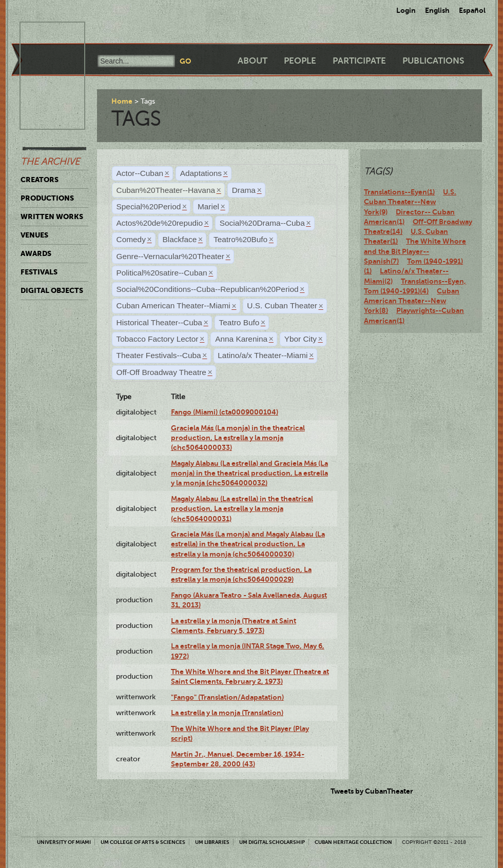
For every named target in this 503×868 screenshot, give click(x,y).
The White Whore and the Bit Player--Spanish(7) (415, 251)
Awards (36, 253)
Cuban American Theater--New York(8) (412, 301)
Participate (359, 61)
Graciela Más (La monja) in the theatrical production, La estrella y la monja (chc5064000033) (238, 438)
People (300, 61)
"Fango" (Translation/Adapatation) (227, 697)
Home (122, 101)
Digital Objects (52, 290)
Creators (40, 180)
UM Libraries (212, 842)
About (253, 61)
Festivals (39, 272)
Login (406, 10)
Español (472, 10)
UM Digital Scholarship (272, 842)
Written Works (52, 216)
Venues (34, 235)
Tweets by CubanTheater (372, 791)
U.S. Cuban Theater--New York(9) (410, 202)
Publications (433, 61)
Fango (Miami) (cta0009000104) (225, 412)
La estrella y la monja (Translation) (227, 713)
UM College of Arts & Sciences (143, 842)
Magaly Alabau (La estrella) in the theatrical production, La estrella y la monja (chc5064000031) (242, 509)
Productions (47, 198)
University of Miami (64, 842)
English (437, 10)
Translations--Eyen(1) (399, 192)
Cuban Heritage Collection (353, 842)
